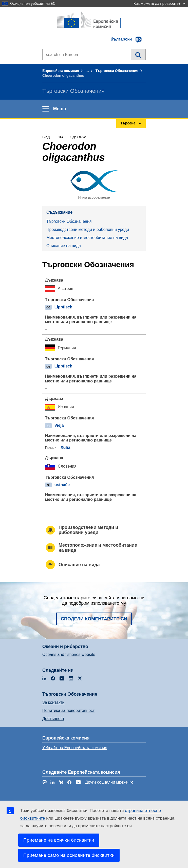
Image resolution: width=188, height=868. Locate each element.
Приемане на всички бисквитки (59, 840)
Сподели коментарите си (94, 619)
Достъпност (53, 719)
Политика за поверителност (69, 710)
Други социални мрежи (107, 782)
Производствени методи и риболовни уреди (88, 229)
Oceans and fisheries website (69, 654)
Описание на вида (64, 246)
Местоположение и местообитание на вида (87, 238)
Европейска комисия (61, 71)
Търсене (138, 54)
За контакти (53, 702)
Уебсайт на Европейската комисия (75, 748)
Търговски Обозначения (117, 71)
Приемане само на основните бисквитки (69, 855)
